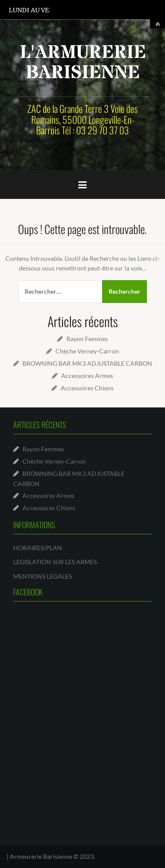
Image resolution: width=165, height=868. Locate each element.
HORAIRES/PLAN (38, 548)
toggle (158, 24)
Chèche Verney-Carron (87, 351)
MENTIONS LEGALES (42, 576)
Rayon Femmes (87, 339)
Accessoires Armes (87, 376)
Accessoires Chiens (87, 388)
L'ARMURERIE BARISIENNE (83, 63)
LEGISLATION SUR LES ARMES (55, 562)
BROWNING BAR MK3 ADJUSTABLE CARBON (87, 363)
